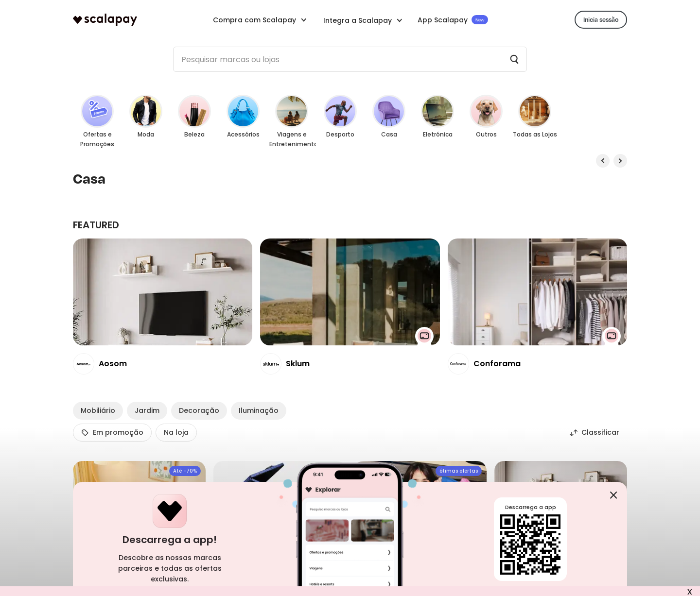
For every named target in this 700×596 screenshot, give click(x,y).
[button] (363, 19)
